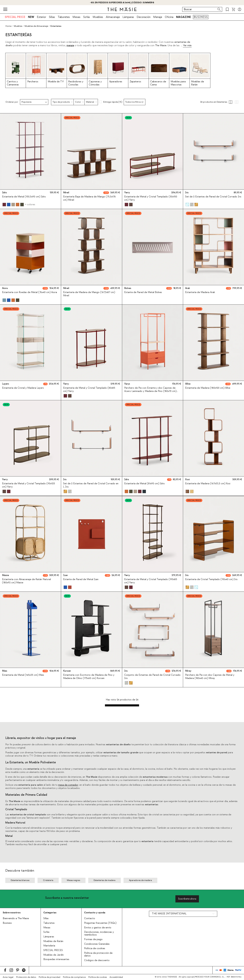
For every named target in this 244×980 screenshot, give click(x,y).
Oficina (169, 17)
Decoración (144, 17)
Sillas (52, 17)
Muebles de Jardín (53, 955)
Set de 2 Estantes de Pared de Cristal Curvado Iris (213, 197)
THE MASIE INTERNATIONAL (169, 914)
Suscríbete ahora (187, 899)
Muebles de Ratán (53, 941)
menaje (70, 46)
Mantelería (49, 946)
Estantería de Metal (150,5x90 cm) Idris (24, 197)
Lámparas (128, 17)
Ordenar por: (12, 102)
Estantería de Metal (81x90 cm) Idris (144, 484)
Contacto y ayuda (95, 913)
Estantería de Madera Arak (200, 292)
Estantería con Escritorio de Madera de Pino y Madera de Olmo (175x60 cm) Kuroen (89, 677)
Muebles (98, 17)
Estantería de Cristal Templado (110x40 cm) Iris (211, 579)
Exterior (41, 17)
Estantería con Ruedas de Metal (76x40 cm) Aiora (30, 292)
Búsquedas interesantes (56, 959)
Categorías (50, 913)
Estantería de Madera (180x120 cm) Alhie (208, 388)
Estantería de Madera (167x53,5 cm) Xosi (208, 484)
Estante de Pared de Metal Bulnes (143, 292)
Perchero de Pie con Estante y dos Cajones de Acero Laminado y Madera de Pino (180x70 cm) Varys (150, 391)
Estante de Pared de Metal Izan (81, 579)
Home (8, 26)
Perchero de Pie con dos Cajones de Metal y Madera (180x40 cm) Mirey (210, 677)
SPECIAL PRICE (15, 17)
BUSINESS (201, 17)
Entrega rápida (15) (113, 102)
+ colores (30, 204)
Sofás (87, 17)
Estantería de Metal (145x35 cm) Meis (23, 675)
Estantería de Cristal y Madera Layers (23, 388)
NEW (31, 17)
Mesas (76, 17)
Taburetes (64, 17)
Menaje (158, 17)
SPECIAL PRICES (53, 950)
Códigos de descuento (97, 960)
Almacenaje (113, 17)
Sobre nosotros (12, 913)
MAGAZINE (184, 17)
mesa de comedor (68, 785)
